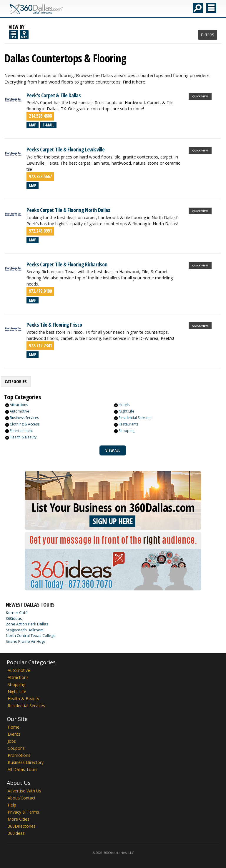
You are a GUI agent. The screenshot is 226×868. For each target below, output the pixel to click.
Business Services (24, 418)
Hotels (124, 405)
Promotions (19, 755)
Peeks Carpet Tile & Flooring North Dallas (68, 210)
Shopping (127, 431)
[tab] (16, 382)
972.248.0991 (40, 231)
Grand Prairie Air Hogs (26, 641)
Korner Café (17, 612)
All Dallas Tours (23, 769)
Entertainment (21, 431)
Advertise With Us (24, 791)
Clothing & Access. (25, 424)
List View (14, 35)
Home (14, 727)
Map (33, 125)
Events (14, 734)
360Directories (22, 826)
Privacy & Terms (23, 812)
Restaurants (128, 424)
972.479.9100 (40, 291)
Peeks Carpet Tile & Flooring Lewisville (65, 149)
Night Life (126, 411)
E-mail (48, 125)
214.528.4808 (40, 116)
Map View (24, 35)
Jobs (12, 741)
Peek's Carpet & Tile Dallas (54, 95)
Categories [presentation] (16, 381)
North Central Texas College (31, 635)
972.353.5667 (40, 176)
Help (12, 805)
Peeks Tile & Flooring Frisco (54, 325)
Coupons (16, 748)
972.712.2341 (40, 345)
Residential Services (135, 418)
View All (113, 450)
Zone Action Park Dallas (27, 624)
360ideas (14, 618)
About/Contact (22, 798)
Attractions (19, 405)
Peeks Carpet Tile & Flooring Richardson (67, 264)
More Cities (19, 819)
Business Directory (26, 762)
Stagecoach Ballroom (25, 630)
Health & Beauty (23, 437)
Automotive (19, 411)
